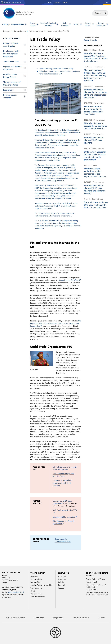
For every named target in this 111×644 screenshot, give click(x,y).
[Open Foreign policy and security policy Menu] (25, 45)
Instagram (62, 579)
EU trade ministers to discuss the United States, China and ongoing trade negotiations (96, 94)
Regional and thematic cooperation (13, 68)
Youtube (61, 588)
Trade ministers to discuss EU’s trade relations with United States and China (96, 205)
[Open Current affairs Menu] (37, 24)
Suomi (50, 2)
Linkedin (61, 582)
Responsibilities (20, 31)
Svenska (57, 2)
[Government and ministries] (12, 2)
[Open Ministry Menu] (81, 24)
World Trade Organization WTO (50, 74)
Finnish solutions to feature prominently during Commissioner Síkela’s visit (94, 110)
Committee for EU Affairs (70, 280)
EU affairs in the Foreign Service (10, 76)
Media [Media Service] (107, 2)
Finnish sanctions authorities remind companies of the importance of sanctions (95, 173)
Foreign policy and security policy (11, 45)
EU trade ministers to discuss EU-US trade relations (94, 140)
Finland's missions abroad (15, 618)
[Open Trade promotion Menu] (70, 24)
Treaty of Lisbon (67, 185)
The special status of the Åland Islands (12, 84)
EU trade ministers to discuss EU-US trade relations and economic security (95, 189)
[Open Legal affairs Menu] (25, 90)
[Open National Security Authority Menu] (25, 96)
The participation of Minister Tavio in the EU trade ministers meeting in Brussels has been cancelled (95, 75)
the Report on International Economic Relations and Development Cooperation (55, 323)
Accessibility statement (81, 618)
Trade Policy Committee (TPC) (47, 206)
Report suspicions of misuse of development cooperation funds (97, 594)
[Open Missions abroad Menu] (93, 24)
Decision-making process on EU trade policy (56, 69)
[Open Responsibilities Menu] (26, 24)
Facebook (62, 585)
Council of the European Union (63, 170)
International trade (36, 31)
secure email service (16, 592)
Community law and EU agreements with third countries (62, 483)
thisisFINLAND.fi (92, 590)
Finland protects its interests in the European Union (59, 71)
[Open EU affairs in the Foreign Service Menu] (25, 76)
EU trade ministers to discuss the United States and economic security (96, 126)
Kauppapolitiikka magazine (65, 517)
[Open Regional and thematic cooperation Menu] (25, 68)
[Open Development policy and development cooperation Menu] (25, 54)
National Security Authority (10, 96)
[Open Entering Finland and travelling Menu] (57, 24)
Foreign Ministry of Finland (95, 579)
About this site (39, 618)
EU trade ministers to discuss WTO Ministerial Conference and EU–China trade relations (96, 57)
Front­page (7, 31)
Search (105, 13)
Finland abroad (91, 582)
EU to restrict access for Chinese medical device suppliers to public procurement (95, 156)
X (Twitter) (62, 576)
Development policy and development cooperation (11, 54)
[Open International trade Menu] (25, 62)
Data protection (58, 618)
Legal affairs (8, 90)
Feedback (101, 618)
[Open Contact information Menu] (107, 24)
